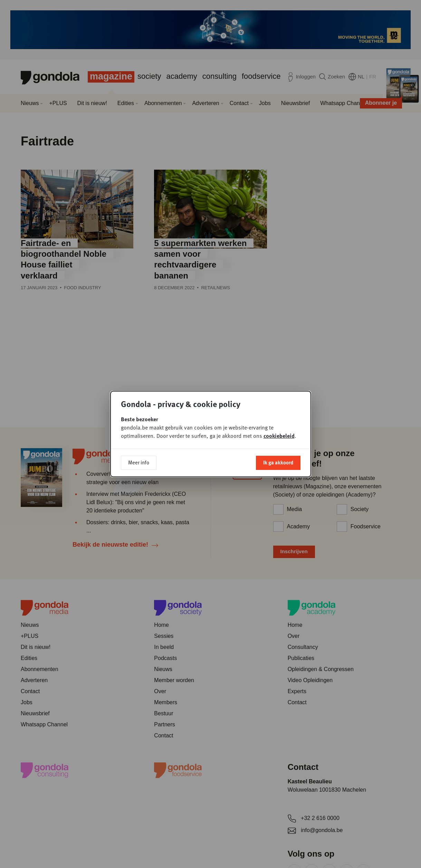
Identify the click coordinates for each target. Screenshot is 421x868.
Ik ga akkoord (278, 462)
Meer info (139, 462)
